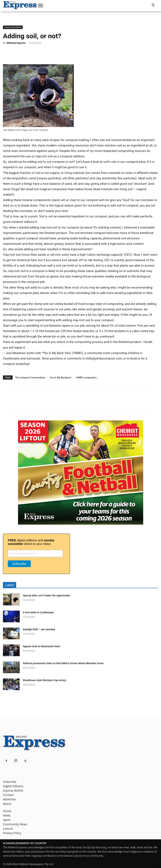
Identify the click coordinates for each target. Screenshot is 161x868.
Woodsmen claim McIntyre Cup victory (44, 680)
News (7, 815)
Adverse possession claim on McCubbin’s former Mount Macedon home (63, 663)
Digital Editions (13, 786)
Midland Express (16, 43)
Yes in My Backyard (61, 377)
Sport (7, 820)
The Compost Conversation (30, 377)
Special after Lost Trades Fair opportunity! (46, 596)
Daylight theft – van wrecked (39, 629)
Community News (13, 27)
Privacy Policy (12, 833)
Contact (8, 795)
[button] (41, 6)
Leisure (8, 829)
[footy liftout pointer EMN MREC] (81, 523)
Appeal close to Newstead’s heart (42, 646)
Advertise (9, 799)
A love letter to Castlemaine (38, 612)
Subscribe (10, 782)
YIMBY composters (86, 377)
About (7, 804)
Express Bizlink (13, 790)
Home (7, 811)
